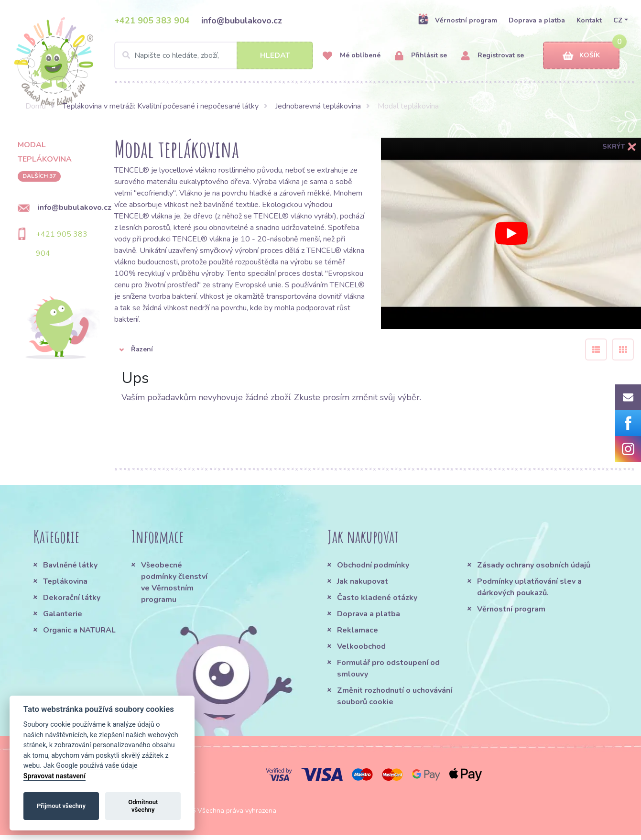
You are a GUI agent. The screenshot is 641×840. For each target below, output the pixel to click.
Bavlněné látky (70, 565)
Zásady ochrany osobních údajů (534, 565)
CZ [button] (618, 20)
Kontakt (589, 20)
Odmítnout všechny (143, 806)
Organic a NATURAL (79, 630)
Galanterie (63, 614)
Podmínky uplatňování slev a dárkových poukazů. (529, 587)
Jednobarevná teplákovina (318, 106)
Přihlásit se (421, 56)
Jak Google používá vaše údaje (91, 766)
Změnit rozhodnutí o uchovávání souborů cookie (395, 696)
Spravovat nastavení (54, 776)
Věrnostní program (457, 20)
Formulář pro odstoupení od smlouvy (388, 668)
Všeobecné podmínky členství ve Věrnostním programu (174, 582)
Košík (581, 56)
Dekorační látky (72, 598)
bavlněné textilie (231, 205)
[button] (343, 349)
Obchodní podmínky (373, 565)
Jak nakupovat (363, 581)
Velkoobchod (361, 646)
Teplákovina (65, 581)
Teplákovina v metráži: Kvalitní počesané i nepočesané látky (161, 106)
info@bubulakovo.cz (242, 21)
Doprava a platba (537, 20)
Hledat (275, 55)
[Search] (214, 55)
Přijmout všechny (61, 806)
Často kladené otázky (377, 598)
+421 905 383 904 (152, 21)
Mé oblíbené (352, 56)
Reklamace (358, 630)
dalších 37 (39, 176)
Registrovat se (493, 56)
